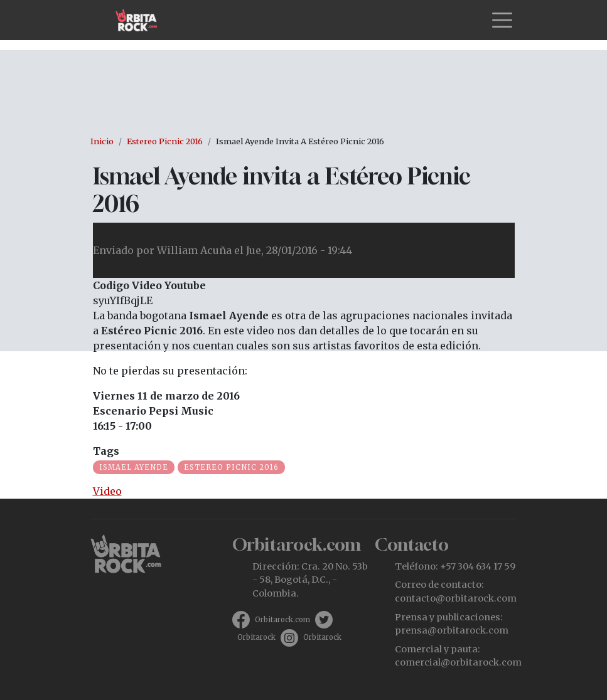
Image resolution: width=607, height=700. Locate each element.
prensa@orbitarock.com (452, 630)
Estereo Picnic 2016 (165, 141)
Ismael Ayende (134, 467)
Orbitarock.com (282, 620)
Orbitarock (256, 637)
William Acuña (194, 250)
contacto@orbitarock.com (456, 598)
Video (107, 491)
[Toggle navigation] (502, 20)
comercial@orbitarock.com (458, 662)
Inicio (102, 141)
